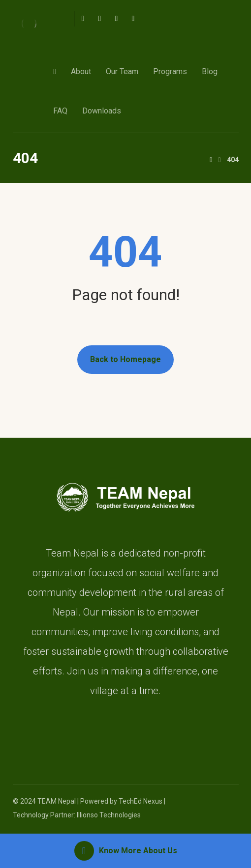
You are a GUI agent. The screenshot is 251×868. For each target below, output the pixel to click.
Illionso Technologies (109, 815)
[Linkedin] (133, 19)
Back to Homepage (125, 359)
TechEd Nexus (141, 801)
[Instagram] (116, 19)
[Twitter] (99, 19)
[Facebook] (83, 19)
